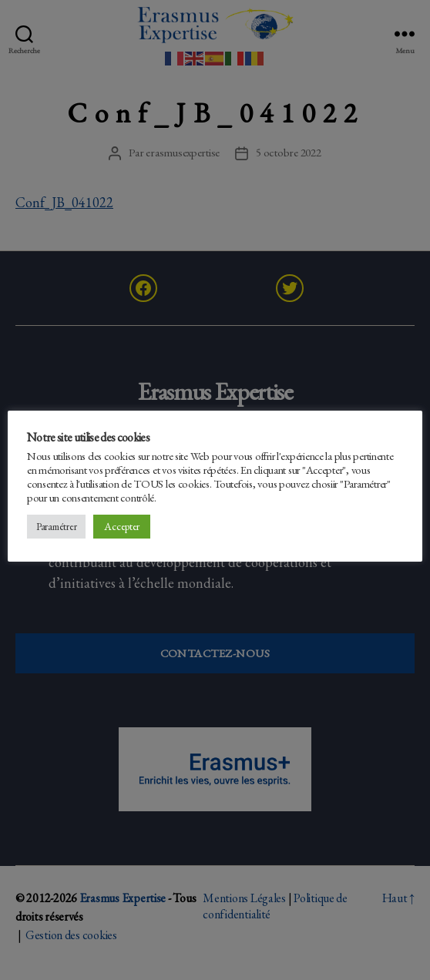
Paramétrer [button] (56, 527)
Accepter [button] (122, 526)
